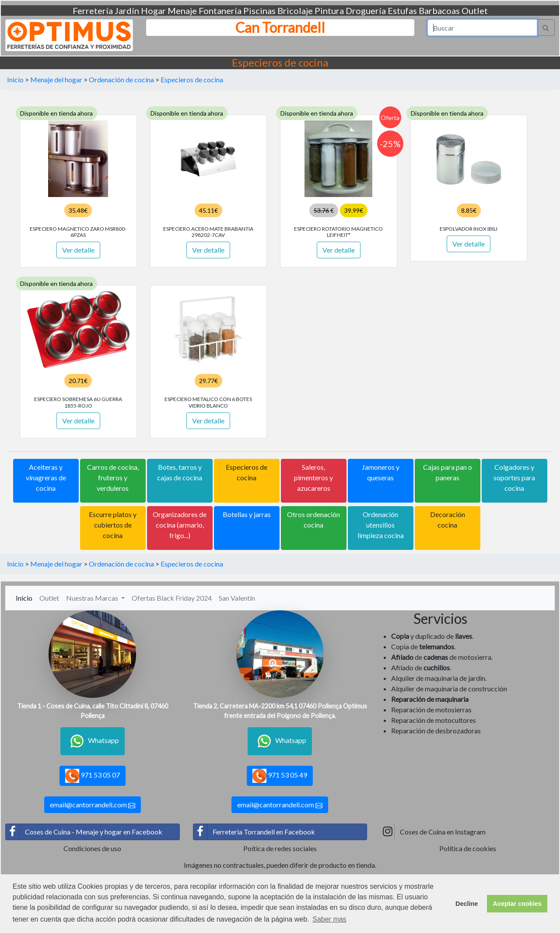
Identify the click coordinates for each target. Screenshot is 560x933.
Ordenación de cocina (121, 79)
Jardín (127, 11)
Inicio (15, 79)
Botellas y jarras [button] (247, 514)
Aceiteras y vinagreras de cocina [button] (46, 477)
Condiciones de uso (92, 848)
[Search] (483, 28)
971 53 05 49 (280, 776)
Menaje (182, 11)
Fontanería (220, 11)
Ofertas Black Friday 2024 (172, 598)
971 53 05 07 (93, 776)
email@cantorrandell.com (93, 805)
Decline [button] (467, 904)
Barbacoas (439, 11)
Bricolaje (295, 11)
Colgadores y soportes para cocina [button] (514, 477)
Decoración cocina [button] (448, 519)
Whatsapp (93, 741)
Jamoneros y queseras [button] (381, 472)
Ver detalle (78, 250)
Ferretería (93, 11)
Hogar (153, 11)
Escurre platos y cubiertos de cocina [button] (113, 525)
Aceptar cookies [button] (517, 904)
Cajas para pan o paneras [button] (448, 472)
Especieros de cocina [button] (247, 472)
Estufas (402, 11)
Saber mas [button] (329, 919)
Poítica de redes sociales (280, 848)
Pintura (329, 11)
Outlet (475, 11)
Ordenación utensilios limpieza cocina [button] (381, 525)
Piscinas (259, 11)
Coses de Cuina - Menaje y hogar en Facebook (84, 832)
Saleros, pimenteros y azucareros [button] (313, 477)
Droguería (366, 11)
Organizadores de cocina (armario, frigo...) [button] (180, 525)
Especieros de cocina (192, 79)
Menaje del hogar (56, 79)
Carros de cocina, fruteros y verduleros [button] (113, 477)
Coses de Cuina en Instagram (433, 832)
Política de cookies (468, 848)
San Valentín (237, 598)
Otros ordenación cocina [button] (313, 519)
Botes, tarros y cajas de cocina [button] (180, 472)
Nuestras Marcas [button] (93, 598)
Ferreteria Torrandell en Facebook (254, 832)
